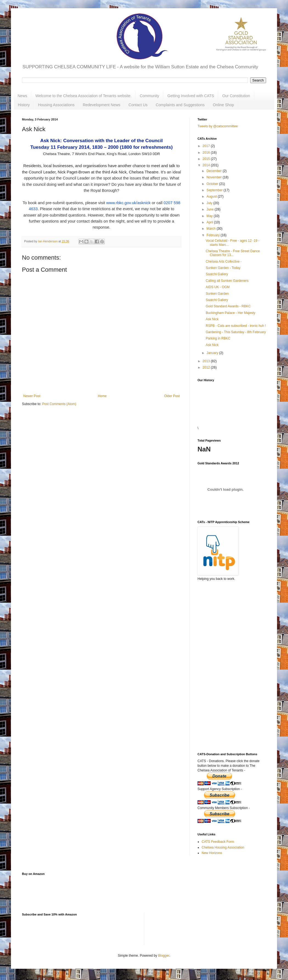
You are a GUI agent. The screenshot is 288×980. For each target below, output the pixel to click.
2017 (207, 146)
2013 (207, 361)
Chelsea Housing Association (223, 847)
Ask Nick (212, 319)
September (215, 190)
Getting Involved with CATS (191, 96)
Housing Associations (56, 105)
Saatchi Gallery (217, 274)
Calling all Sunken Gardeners (227, 281)
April (210, 222)
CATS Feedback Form (218, 842)
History (24, 105)
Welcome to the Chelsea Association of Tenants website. (83, 96)
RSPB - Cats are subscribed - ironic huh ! (236, 326)
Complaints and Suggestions (180, 105)
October (213, 184)
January (213, 353)
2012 (207, 367)
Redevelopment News (102, 105)
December (215, 171)
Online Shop (223, 105)
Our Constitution (236, 96)
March (212, 229)
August (212, 196)
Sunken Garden (217, 294)
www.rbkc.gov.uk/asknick (128, 203)
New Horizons (212, 853)
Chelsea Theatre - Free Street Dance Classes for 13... (233, 253)
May (210, 216)
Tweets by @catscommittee (218, 126)
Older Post (172, 396)
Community (149, 96)
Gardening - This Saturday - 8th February (236, 332)
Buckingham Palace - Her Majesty (231, 313)
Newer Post (32, 396)
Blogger (164, 956)
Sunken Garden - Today (223, 268)
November (215, 177)
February (214, 235)
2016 (207, 153)
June (211, 209)
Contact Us (138, 105)
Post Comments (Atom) (59, 404)
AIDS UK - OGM (218, 287)
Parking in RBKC (218, 338)
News (22, 96)
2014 (207, 165)
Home (102, 396)
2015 (207, 159)
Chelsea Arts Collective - (224, 262)
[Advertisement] (225, 651)
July (210, 203)
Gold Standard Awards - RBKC (228, 306)
